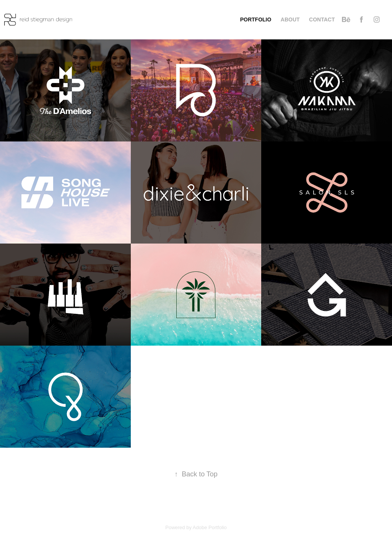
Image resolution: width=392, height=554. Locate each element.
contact (322, 19)
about (290, 19)
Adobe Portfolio (210, 527)
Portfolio (256, 19)
